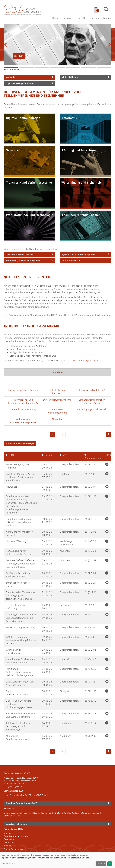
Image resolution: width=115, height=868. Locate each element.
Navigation (11, 77)
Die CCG (82, 18)
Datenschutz (10, 839)
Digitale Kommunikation (23, 118)
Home (55, 18)
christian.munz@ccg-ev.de (85, 360)
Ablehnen (101, 864)
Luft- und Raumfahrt (71, 260)
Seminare (68, 18)
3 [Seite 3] (63, 435)
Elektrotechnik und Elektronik (20, 254)
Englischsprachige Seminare (20, 83)
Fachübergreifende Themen (81, 215)
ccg (8, 786)
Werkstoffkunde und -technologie (30, 215)
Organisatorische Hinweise (16, 836)
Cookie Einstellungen (14, 849)
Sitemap (8, 845)
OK (110, 864)
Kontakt (107, 18)
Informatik (70, 118)
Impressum (9, 842)
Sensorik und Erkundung (23, 409)
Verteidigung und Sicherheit (82, 182)
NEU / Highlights (70, 77)
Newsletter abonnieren (17, 824)
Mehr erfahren (9, 864)
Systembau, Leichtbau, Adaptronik (79, 254)
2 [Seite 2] (58, 435)
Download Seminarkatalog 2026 (21, 803)
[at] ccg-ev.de (16, 786)
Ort (63, 455)
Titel (10, 455)
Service (95, 18)
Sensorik (12, 150)
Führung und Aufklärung (79, 150)
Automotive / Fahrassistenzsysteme (23, 260)
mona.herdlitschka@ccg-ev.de (94, 315)
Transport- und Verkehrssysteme (29, 182)
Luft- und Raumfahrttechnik (58, 400)
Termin (47, 455)
